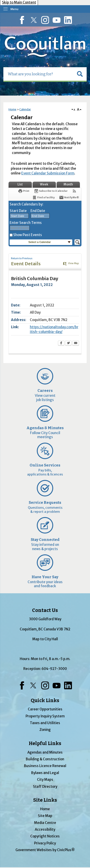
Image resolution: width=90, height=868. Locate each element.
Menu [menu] (14, 9)
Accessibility (45, 829)
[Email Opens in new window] (76, 344)
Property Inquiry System (45, 716)
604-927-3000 (54, 669)
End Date (38, 211)
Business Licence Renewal (45, 766)
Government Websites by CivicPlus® (45, 850)
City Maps (45, 780)
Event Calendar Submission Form (48, 173)
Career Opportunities (45, 709)
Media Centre (45, 823)
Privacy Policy (45, 843)
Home (12, 109)
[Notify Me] (69, 197)
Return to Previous (22, 258)
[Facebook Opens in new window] (61, 344)
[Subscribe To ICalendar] (51, 191)
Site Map (45, 816)
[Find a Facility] (43, 197)
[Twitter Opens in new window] (68, 344)
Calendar (25, 109)
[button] (80, 74)
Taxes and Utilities (45, 723)
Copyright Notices (45, 836)
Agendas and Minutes (45, 752)
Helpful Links (45, 743)
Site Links (45, 800)
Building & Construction (45, 759)
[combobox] (19, 216)
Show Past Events (28, 235)
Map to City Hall (45, 639)
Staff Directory (45, 787)
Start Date (18, 211)
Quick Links (45, 701)
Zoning (45, 730)
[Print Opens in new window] (24, 191)
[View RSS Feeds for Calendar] (74, 191)
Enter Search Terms (26, 223)
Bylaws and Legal (45, 773)
